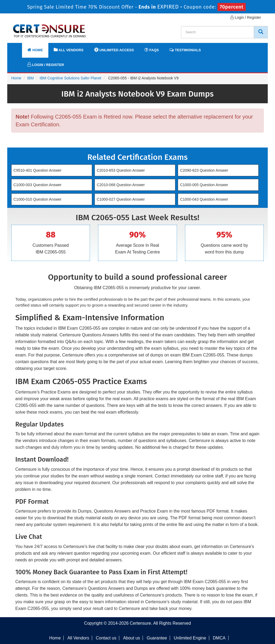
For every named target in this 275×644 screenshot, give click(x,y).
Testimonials (185, 50)
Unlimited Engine (190, 638)
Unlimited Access (114, 50)
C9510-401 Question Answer (37, 170)
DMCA (219, 638)
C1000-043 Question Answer (204, 199)
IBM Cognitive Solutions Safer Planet (71, 78)
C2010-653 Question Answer (121, 170)
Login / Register (246, 17)
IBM (30, 78)
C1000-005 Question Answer (204, 185)
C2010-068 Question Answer (121, 185)
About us (131, 638)
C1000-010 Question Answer (37, 199)
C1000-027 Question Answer (121, 199)
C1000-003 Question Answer (37, 185)
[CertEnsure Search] (261, 32)
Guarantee (157, 638)
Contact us (106, 638)
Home (35, 50)
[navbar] (18, 47)
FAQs (152, 50)
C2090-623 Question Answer (204, 170)
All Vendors (69, 50)
